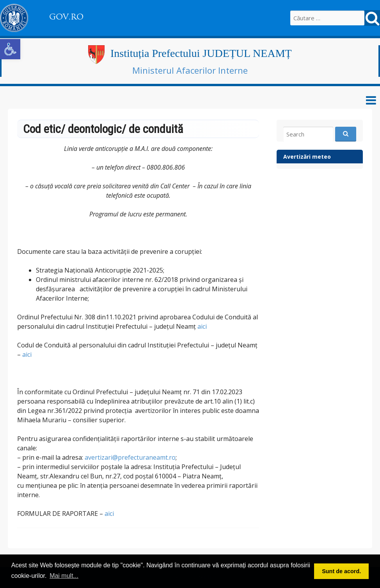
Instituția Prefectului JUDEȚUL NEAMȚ (201, 53)
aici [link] (202, 326)
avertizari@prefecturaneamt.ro (130, 457)
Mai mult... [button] (64, 576)
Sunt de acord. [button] (341, 571)
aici (27, 354)
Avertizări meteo (307, 157)
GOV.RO (66, 17)
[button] (10, 49)
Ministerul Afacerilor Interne (190, 70)
